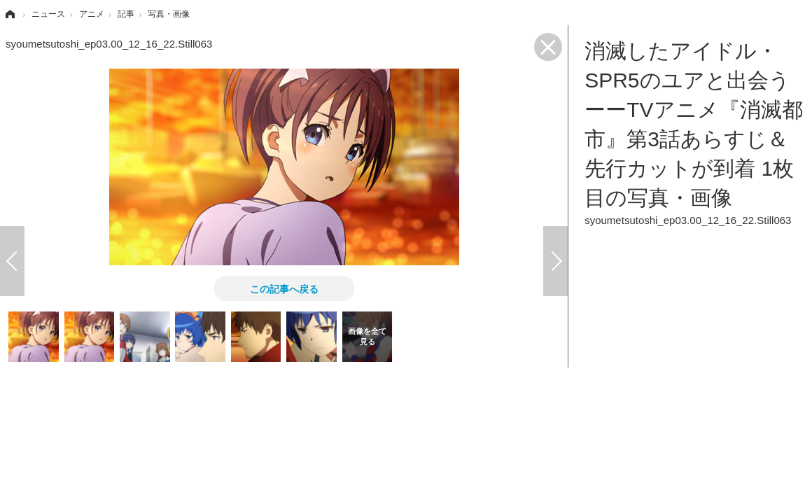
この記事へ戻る (284, 288)
